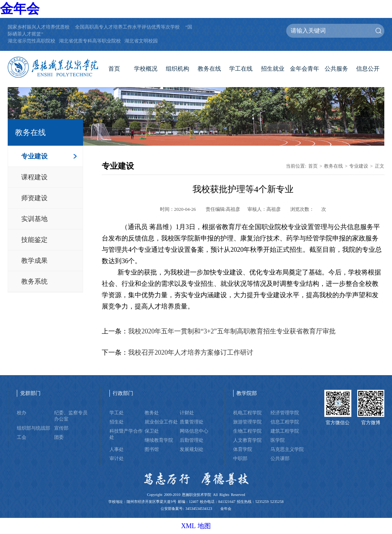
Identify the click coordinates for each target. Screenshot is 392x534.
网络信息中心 (194, 431)
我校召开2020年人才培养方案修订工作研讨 (191, 352)
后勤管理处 (192, 440)
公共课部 (280, 459)
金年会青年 (305, 69)
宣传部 (61, 428)
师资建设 (34, 198)
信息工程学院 (285, 422)
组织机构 (178, 69)
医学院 (278, 440)
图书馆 (152, 449)
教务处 (152, 413)
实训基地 (34, 219)
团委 (59, 437)
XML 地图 (196, 526)
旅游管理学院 (247, 422)
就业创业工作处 (161, 422)
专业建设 (34, 156)
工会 (22, 437)
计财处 (187, 413)
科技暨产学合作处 (126, 434)
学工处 (117, 413)
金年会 (20, 9)
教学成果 (34, 261)
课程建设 (34, 177)
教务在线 (209, 69)
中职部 (240, 459)
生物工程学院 (247, 431)
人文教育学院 (247, 440)
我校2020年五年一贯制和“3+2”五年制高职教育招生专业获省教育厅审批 (232, 331)
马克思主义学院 (287, 449)
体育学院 (243, 449)
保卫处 (152, 431)
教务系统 (34, 281)
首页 (114, 69)
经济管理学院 (285, 413)
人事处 (117, 449)
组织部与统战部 (33, 428)
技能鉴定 (34, 240)
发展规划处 (192, 449)
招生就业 (273, 69)
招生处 (117, 422)
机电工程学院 (247, 413)
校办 (22, 413)
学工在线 (241, 69)
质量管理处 (192, 422)
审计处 (117, 459)
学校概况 (146, 69)
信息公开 (368, 69)
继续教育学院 (159, 440)
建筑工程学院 (285, 431)
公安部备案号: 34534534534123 (186, 509)
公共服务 (336, 69)
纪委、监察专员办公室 (71, 416)
